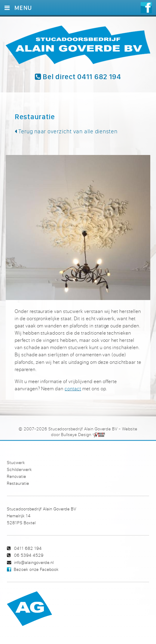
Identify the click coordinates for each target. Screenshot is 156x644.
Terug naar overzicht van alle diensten (66, 131)
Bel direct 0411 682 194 (78, 77)
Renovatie (17, 476)
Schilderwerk (19, 469)
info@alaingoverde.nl (34, 562)
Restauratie (18, 483)
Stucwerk (16, 462)
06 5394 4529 (29, 555)
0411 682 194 (28, 548)
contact (73, 389)
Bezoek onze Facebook (36, 569)
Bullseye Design (76, 435)
